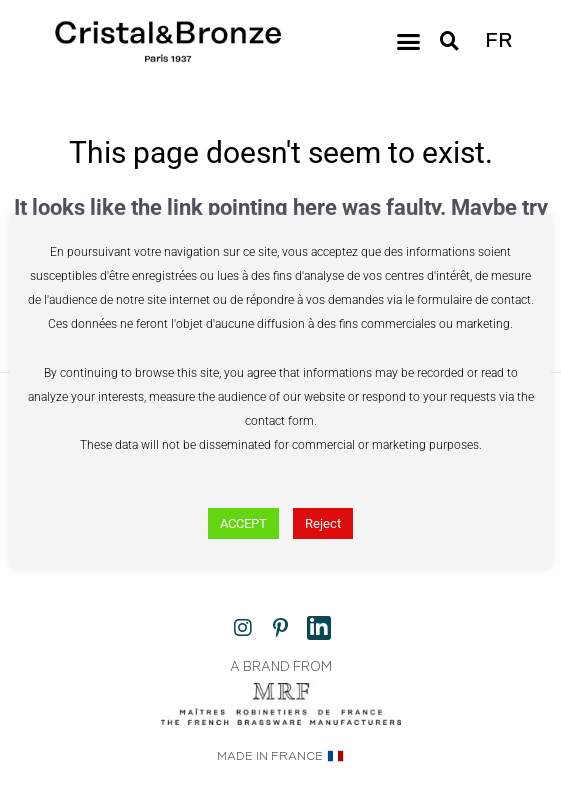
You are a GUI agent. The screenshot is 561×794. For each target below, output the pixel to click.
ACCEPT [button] (243, 523)
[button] (409, 42)
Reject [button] (323, 523)
